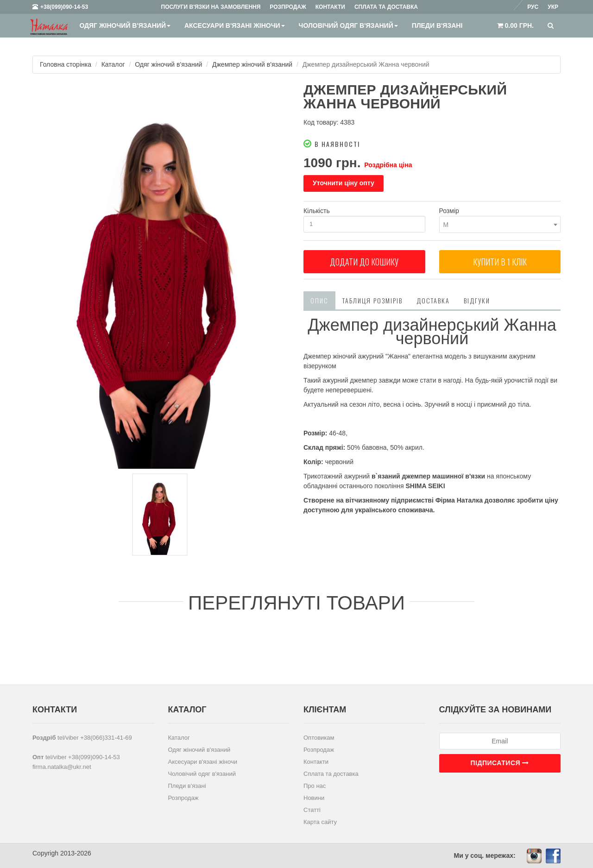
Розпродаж (183, 798)
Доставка (433, 300)
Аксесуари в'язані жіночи (235, 25)
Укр (553, 7)
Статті (312, 810)
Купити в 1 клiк (500, 262)
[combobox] (500, 224)
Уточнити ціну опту (344, 183)
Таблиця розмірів (372, 300)
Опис (319, 300)
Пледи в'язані (437, 25)
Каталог (113, 64)
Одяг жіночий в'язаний (125, 25)
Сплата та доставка (331, 774)
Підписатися (500, 763)
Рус (533, 7)
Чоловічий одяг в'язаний (348, 25)
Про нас (315, 786)
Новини (314, 798)
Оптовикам (319, 738)
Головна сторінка (66, 64)
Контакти (316, 762)
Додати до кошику (364, 262)
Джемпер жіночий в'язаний (252, 64)
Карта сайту (320, 822)
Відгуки (477, 300)
